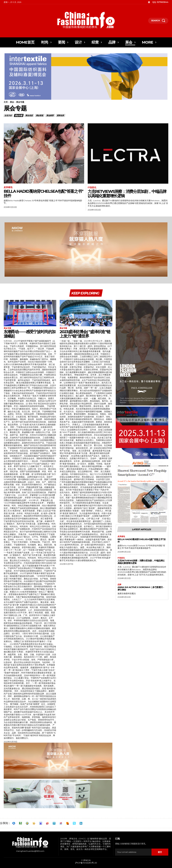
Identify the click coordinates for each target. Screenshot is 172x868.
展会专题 (19, 115)
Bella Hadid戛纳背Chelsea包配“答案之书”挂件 (43, 193)
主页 (6, 102)
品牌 (119, 585)
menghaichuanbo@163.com (30, 852)
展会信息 (29, 115)
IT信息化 (92, 187)
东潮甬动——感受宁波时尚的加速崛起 (30, 335)
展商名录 (61, 115)
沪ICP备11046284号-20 (86, 863)
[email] (133, 853)
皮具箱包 (8, 187)
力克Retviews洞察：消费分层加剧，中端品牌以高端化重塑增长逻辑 (127, 194)
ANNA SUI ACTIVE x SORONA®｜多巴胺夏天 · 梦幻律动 (141, 589)
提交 (160, 853)
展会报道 (40, 115)
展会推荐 (50, 115)
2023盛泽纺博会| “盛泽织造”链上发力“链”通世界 (85, 335)
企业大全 (8, 115)
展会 (12, 102)
